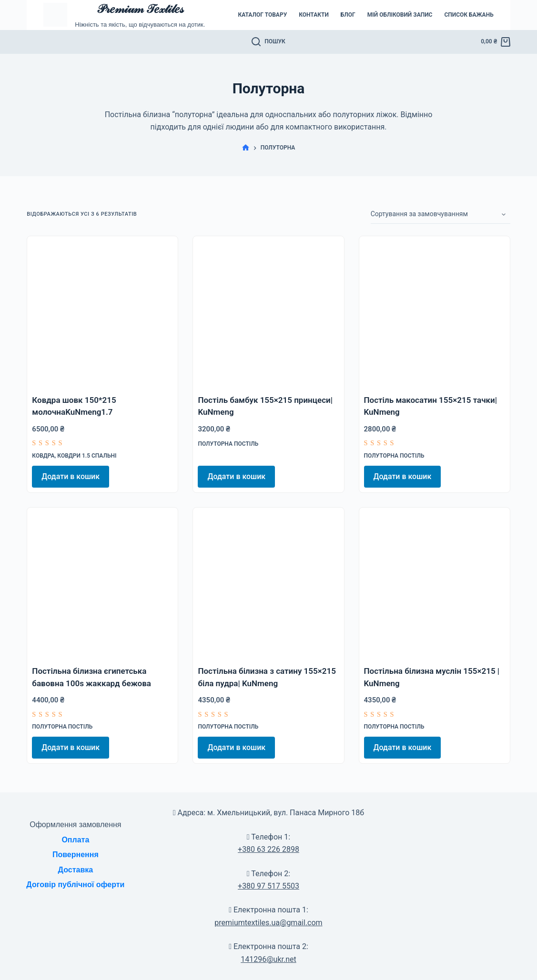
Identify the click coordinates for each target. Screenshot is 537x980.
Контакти (314, 15)
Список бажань (469, 15)
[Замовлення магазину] (441, 214)
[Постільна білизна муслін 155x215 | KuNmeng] (435, 583)
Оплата (75, 840)
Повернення (76, 855)
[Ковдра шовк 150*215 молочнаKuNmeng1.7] (102, 311)
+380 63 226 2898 (268, 849)
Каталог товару (262, 15)
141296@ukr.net (268, 959)
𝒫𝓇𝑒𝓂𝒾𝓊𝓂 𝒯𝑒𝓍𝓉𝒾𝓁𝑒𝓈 (140, 9)
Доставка (76, 870)
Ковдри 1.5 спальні (87, 456)
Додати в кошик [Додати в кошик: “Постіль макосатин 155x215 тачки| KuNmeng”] (403, 476)
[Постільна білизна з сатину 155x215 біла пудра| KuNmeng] (268, 583)
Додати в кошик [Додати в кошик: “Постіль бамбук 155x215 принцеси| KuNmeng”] (236, 476)
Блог (348, 15)
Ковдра (43, 456)
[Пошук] (268, 42)
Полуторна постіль (228, 444)
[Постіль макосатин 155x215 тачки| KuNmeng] (435, 311)
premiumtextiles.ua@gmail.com (268, 923)
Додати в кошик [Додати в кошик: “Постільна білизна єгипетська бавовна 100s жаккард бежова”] (71, 747)
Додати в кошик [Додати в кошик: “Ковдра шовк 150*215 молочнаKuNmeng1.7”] (71, 476)
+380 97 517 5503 (268, 886)
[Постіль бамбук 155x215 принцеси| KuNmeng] (268, 311)
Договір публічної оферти (75, 885)
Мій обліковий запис (400, 15)
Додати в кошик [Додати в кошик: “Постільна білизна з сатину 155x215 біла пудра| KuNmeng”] (236, 747)
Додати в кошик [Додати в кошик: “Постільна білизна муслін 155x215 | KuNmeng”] (403, 747)
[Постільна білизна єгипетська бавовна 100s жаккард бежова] (102, 583)
